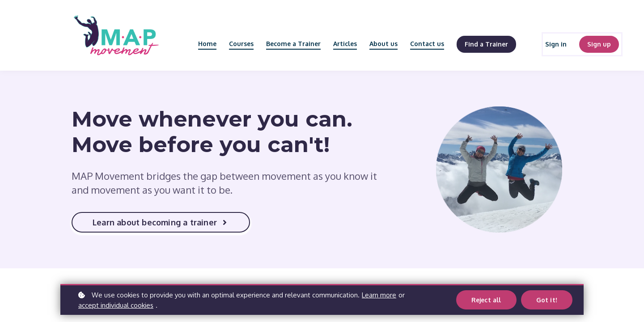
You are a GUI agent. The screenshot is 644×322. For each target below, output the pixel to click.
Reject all (486, 300)
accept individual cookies (116, 305)
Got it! (547, 300)
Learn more (379, 295)
